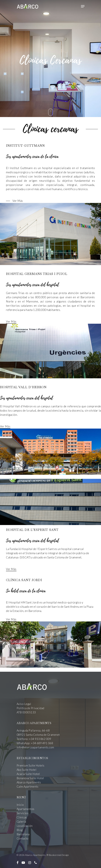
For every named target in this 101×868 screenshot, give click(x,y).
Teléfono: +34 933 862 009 (34, 739)
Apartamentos (26, 809)
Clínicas (22, 817)
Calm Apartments (28, 787)
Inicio (20, 805)
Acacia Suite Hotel (28, 774)
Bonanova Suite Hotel (30, 778)
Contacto (23, 838)
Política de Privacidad (30, 708)
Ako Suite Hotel (27, 770)
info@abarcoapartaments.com (35, 747)
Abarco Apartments (29, 782)
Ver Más (11, 322)
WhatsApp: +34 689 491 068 (35, 743)
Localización (25, 826)
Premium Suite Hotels (31, 765)
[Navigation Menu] (83, 6)
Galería (21, 822)
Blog (20, 830)
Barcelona (23, 834)
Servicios (23, 813)
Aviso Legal (24, 704)
